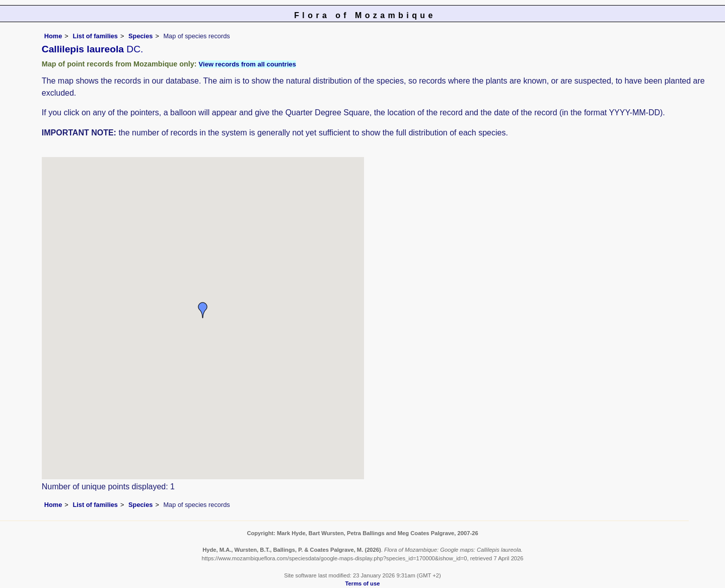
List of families (95, 36)
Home (53, 36)
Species (140, 36)
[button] (203, 310)
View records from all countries (247, 64)
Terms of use (363, 583)
